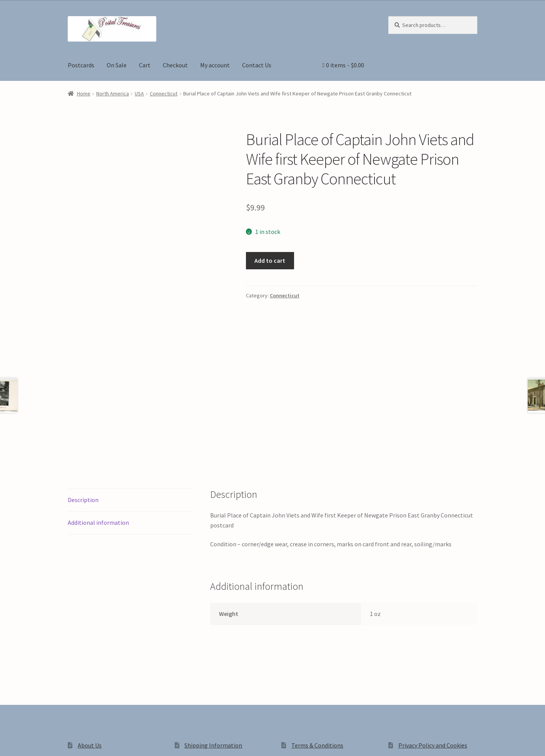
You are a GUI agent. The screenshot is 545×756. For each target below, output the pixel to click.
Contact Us (257, 65)
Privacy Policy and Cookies (433, 632)
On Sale (117, 65)
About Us (90, 632)
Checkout (175, 65)
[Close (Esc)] (64, 742)
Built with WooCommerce (176, 691)
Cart (145, 65)
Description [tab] (83, 387)
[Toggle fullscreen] (27, 742)
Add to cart (270, 260)
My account (215, 65)
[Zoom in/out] (9, 742)
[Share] (46, 742)
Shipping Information (213, 632)
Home (84, 93)
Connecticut (164, 93)
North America (113, 93)
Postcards (81, 65)
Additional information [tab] (98, 409)
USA (139, 93)
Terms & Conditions (317, 632)
